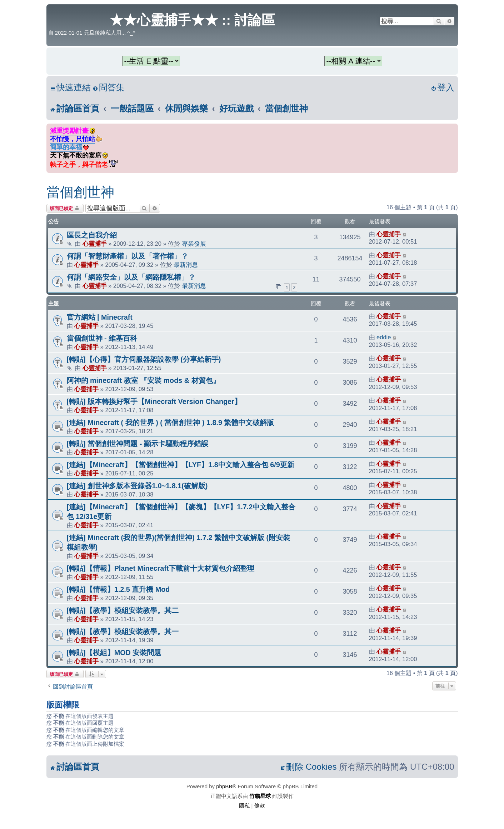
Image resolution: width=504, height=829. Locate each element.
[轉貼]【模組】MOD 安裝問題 (114, 653)
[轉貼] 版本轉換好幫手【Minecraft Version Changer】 (154, 401)
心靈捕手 (95, 244)
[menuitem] (109, 88)
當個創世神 (80, 192)
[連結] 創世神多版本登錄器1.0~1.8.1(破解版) (137, 486)
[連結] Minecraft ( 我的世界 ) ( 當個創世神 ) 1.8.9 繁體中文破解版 (171, 423)
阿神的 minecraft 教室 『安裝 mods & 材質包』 (143, 380)
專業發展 (194, 244)
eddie (384, 337)
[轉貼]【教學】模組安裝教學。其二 (123, 610)
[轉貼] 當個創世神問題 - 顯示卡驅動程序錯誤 (138, 444)
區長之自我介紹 (92, 235)
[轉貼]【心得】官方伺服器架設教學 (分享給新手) (144, 359)
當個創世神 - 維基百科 (102, 338)
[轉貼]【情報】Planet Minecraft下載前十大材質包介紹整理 (161, 568)
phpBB (224, 786)
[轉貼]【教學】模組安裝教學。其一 (123, 631)
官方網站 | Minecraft (100, 317)
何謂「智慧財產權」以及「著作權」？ (128, 256)
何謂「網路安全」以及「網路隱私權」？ (131, 277)
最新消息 (186, 265)
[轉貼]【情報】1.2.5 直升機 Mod (118, 589)
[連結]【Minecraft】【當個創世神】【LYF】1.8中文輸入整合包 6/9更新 (181, 465)
